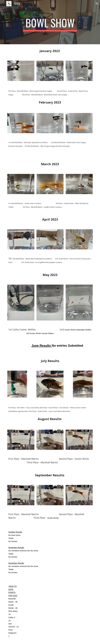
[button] (3, 4)
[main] (50, 24)
